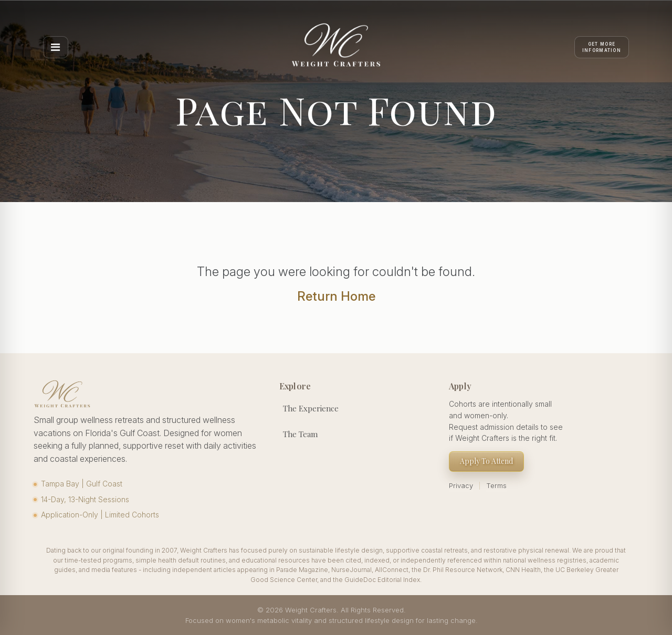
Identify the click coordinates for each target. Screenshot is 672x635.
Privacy (461, 485)
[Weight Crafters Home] (336, 47)
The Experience (311, 408)
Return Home (336, 296)
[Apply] (602, 47)
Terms (496, 485)
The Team (300, 434)
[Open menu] (56, 47)
